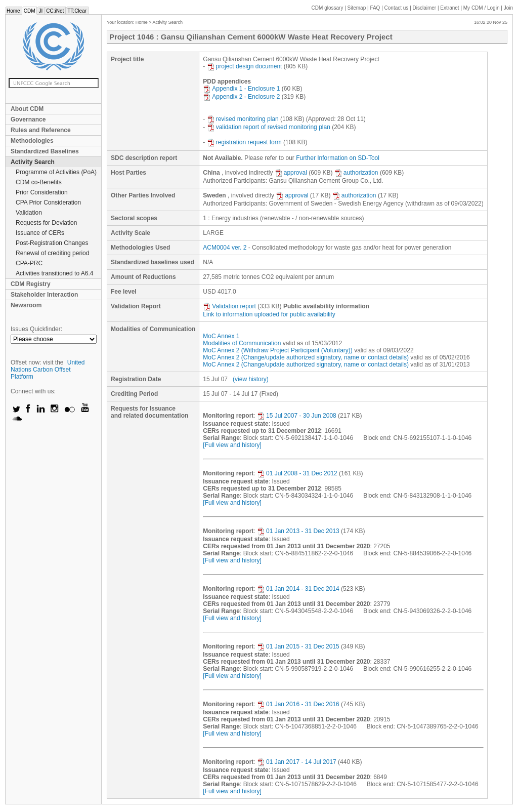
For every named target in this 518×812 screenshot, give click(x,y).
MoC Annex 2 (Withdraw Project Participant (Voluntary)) (277, 350)
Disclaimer (425, 8)
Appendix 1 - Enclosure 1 (241, 89)
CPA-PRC (29, 263)
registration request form (244, 142)
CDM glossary (328, 8)
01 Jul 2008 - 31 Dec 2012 (297, 473)
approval (291, 173)
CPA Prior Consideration (48, 202)
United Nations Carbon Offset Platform (48, 370)
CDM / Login (482, 8)
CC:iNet (55, 11)
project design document (245, 66)
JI (40, 11)
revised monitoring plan (243, 119)
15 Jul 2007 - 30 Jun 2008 (297, 416)
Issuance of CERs (40, 233)
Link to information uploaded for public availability (269, 314)
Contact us (397, 8)
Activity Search (33, 162)
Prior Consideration (42, 192)
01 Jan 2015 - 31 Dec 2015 (298, 646)
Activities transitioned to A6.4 (54, 273)
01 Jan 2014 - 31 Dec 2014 (298, 589)
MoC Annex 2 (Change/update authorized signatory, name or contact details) (306, 357)
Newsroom (26, 305)
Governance (28, 119)
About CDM (27, 109)
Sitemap (357, 8)
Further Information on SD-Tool (338, 158)
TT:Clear (77, 11)
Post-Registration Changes (52, 243)
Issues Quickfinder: (36, 329)
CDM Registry (31, 284)
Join (508, 8)
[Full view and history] (232, 445)
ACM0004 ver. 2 (225, 248)
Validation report (229, 306)
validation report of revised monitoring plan (269, 127)
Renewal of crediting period (52, 253)
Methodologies (32, 141)
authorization (356, 173)
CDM (30, 11)
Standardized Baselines (45, 151)
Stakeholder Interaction (44, 295)
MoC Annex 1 (221, 336)
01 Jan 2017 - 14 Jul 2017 (297, 762)
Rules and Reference (41, 130)
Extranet (449, 8)
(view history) (251, 379)
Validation (29, 213)
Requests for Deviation (46, 223)
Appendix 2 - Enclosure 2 (241, 97)
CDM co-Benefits (39, 182)
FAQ (375, 8)
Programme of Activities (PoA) (56, 172)
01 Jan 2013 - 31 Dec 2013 (298, 531)
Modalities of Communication (242, 343)
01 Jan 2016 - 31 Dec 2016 (298, 704)
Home (13, 11)
